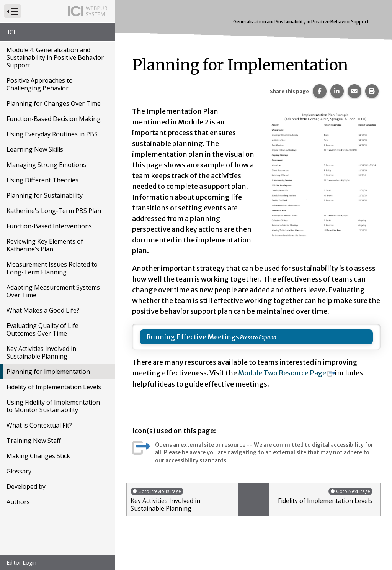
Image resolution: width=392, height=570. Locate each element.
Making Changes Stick (38, 456)
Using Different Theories (42, 180)
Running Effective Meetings (193, 337)
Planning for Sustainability (45, 195)
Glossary (19, 471)
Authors (18, 502)
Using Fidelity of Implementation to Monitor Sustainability (53, 406)
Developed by (26, 486)
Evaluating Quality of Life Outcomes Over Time (42, 329)
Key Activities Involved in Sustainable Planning (41, 352)
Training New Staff (34, 441)
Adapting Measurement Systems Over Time (53, 291)
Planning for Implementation (48, 372)
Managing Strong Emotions (46, 165)
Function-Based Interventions (49, 226)
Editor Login (21, 563)
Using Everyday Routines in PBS (52, 134)
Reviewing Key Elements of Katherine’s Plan (45, 245)
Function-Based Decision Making (54, 119)
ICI (11, 32)
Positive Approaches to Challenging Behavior (40, 84)
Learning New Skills (35, 149)
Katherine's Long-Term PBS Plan (54, 211)
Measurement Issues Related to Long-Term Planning (52, 268)
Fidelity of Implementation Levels (54, 387)
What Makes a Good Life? (43, 310)
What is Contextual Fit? (39, 425)
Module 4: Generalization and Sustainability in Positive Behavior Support (55, 57)
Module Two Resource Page (288, 373)
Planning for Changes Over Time (54, 103)
